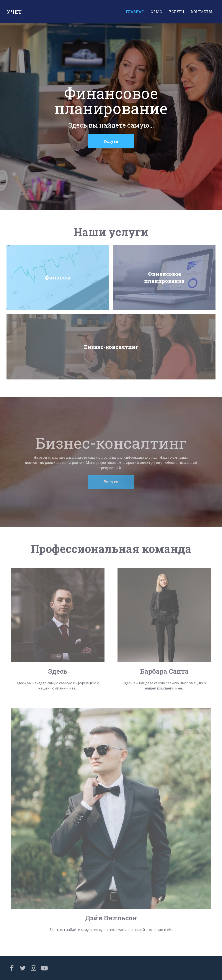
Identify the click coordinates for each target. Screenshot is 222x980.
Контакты (202, 12)
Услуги (176, 12)
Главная (135, 12)
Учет (14, 12)
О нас (156, 12)
